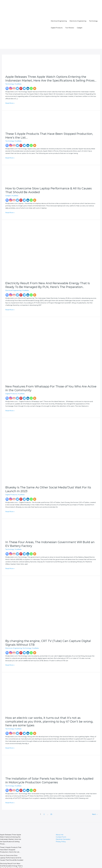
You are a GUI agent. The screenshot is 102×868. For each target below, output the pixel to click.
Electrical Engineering (58, 21)
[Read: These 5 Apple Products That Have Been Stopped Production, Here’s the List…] (13, 120)
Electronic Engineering (75, 21)
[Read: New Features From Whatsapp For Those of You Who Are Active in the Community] (36, 347)
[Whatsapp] (31, 89)
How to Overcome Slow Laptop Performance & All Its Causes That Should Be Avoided (11, 842)
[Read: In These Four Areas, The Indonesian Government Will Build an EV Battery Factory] (13, 526)
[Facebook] (7, 89)
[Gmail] (14, 89)
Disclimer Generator (62, 826)
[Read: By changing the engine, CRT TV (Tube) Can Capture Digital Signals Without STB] (33, 602)
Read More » (10, 101)
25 (52, 801)
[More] (35, 89)
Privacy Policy (60, 829)
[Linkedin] (28, 89)
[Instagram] (11, 89)
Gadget (77, 28)
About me (59, 822)
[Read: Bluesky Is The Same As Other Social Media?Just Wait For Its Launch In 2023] (36, 448)
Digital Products (56, 28)
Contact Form (60, 824)
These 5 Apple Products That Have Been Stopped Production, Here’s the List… (11, 834)
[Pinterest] (21, 89)
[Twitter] (17, 89)
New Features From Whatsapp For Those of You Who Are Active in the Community (11, 861)
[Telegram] (24, 89)
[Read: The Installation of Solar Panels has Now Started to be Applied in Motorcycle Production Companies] (13, 754)
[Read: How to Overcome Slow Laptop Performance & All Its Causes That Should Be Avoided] (13, 175)
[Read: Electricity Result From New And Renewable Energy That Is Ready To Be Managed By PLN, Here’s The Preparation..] (32, 250)
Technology (89, 21)
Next (95, 801)
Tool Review (68, 28)
